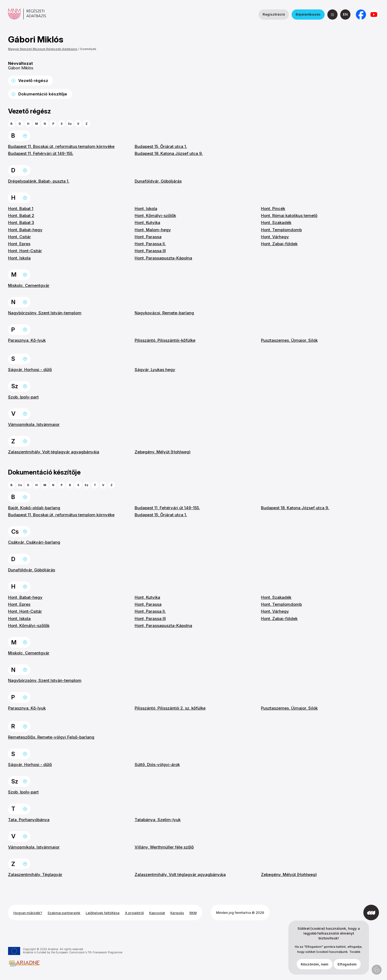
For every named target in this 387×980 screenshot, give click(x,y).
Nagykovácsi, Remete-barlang (164, 313)
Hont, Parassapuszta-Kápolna (163, 258)
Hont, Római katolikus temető (289, 215)
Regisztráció (274, 14)
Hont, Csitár (19, 237)
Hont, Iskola (19, 258)
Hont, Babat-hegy (25, 230)
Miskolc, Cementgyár (29, 285)
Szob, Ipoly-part (23, 397)
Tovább (355, 952)
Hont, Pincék (273, 209)
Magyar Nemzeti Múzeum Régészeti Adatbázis (43, 49)
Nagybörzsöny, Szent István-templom (45, 313)
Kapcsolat (157, 913)
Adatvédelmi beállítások (377, 970)
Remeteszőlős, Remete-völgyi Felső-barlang (51, 737)
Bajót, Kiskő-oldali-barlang (34, 508)
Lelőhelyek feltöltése (103, 913)
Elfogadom (347, 964)
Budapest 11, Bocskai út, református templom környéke (61, 146)
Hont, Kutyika (147, 222)
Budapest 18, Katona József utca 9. (169, 153)
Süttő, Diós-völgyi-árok (157, 765)
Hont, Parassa (148, 237)
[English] (345, 15)
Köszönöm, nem (315, 964)
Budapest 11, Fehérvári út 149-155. (41, 153)
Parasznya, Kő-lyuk (27, 340)
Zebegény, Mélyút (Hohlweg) (163, 452)
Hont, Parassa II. (150, 244)
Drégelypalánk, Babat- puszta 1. (39, 181)
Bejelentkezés (308, 14)
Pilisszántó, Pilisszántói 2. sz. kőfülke (170, 708)
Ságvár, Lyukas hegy (155, 370)
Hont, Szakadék (276, 222)
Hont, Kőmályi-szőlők (155, 215)
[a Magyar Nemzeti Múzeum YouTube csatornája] (374, 15)
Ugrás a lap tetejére (25, 136)
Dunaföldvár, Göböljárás (158, 181)
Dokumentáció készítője (43, 94)
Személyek (88, 49)
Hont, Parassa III (150, 251)
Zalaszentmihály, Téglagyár (35, 874)
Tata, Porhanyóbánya (29, 820)
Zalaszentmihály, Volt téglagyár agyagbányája (54, 452)
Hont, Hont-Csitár (25, 251)
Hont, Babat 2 (21, 215)
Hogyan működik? (28, 913)
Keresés (177, 913)
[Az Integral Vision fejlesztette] (371, 913)
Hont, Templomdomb (281, 230)
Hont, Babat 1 (21, 209)
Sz (70, 124)
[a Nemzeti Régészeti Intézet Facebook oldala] (361, 15)
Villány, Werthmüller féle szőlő (164, 847)
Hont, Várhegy (275, 237)
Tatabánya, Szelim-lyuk (158, 820)
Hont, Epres (19, 244)
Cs (20, 485)
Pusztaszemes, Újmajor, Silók (289, 340)
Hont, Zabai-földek (279, 244)
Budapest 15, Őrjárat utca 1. (161, 146)
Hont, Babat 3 (21, 222)
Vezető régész (33, 81)
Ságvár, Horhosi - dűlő (30, 370)
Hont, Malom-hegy (153, 230)
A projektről (134, 913)
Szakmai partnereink (64, 913)
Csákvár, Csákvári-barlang (34, 542)
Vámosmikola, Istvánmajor (34, 424)
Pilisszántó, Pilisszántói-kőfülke (165, 340)
